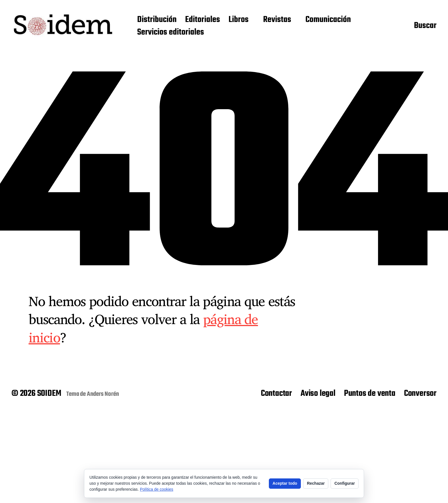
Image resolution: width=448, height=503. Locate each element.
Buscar (425, 26)
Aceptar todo (285, 483)
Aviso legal (318, 394)
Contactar (276, 394)
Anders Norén (103, 394)
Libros (239, 20)
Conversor (420, 394)
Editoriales (203, 20)
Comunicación (328, 20)
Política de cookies (157, 489)
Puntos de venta (370, 394)
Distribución (157, 20)
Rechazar (316, 483)
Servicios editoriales (171, 33)
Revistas (277, 20)
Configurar (345, 483)
